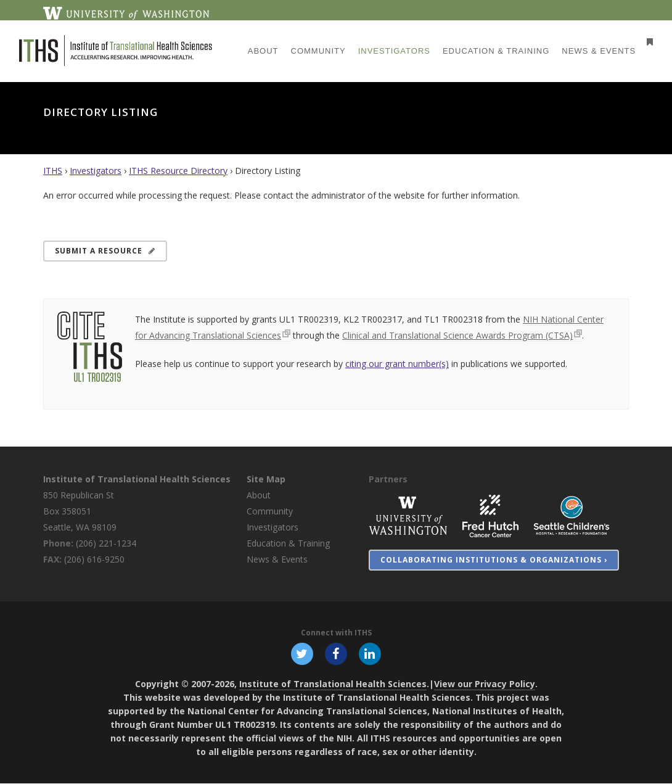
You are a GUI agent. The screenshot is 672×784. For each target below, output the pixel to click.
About (259, 495)
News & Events (277, 559)
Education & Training (288, 543)
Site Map (266, 479)
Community (270, 511)
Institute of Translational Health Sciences (137, 479)
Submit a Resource (105, 251)
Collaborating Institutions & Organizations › (494, 560)
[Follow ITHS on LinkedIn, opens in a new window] (371, 654)
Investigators (96, 171)
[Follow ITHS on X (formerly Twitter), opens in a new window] (301, 654)
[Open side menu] (639, 42)
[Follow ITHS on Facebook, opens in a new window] (336, 654)
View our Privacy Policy (485, 684)
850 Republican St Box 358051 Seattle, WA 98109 (80, 511)
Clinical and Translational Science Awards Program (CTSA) (457, 335)
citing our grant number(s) (397, 364)
